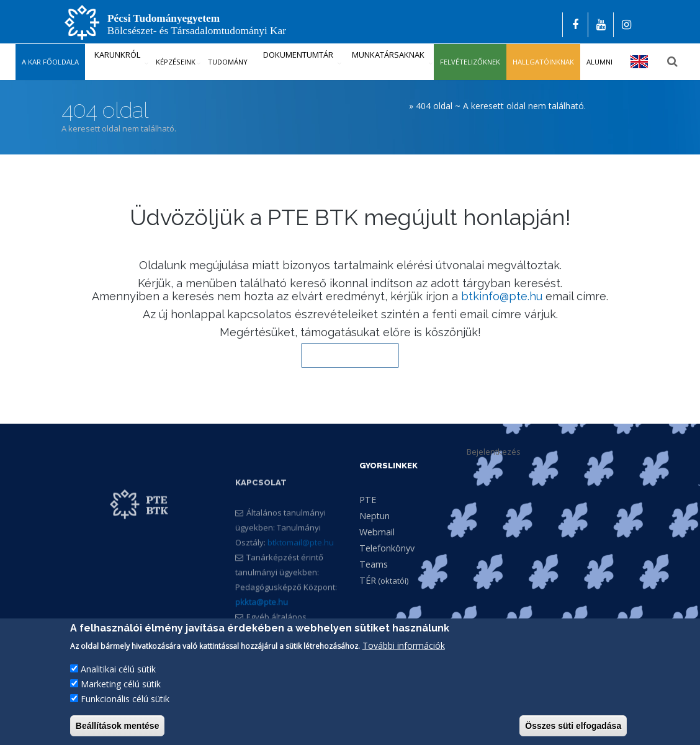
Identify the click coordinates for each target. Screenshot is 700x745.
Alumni (599, 62)
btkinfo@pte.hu (502, 296)
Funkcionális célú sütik (125, 699)
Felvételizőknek (470, 62)
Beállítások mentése (118, 726)
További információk (404, 646)
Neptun (375, 516)
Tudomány (228, 62)
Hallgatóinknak (543, 62)
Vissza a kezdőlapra (350, 355)
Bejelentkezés (494, 452)
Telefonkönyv (387, 548)
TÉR (368, 580)
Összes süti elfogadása (573, 726)
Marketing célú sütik (121, 685)
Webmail (377, 532)
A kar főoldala (50, 62)
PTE (368, 500)
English (639, 62)
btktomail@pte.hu (301, 563)
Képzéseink (176, 62)
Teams (374, 564)
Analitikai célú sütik (118, 670)
